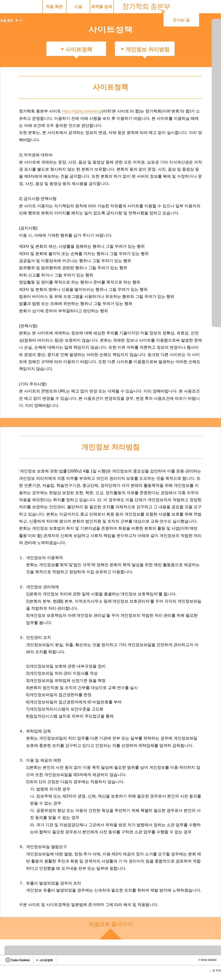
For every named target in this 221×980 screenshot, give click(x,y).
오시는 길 (196, 7)
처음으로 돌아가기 (111, 924)
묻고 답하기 (161, 7)
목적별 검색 (66, 7)
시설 (42, 7)
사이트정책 (46, 959)
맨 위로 (215, 970)
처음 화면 (18, 7)
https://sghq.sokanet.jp (82, 110)
